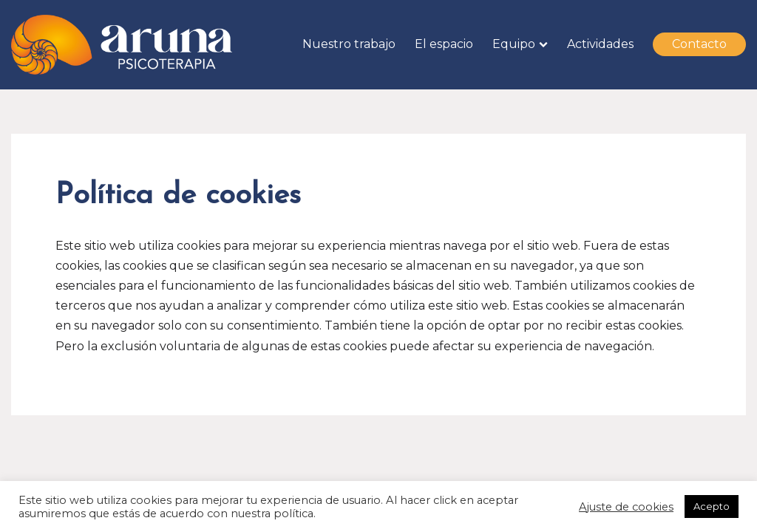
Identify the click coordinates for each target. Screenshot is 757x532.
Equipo (514, 44)
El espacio (444, 44)
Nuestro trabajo (349, 44)
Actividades (600, 44)
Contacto (699, 44)
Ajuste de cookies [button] (626, 507)
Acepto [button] (712, 506)
